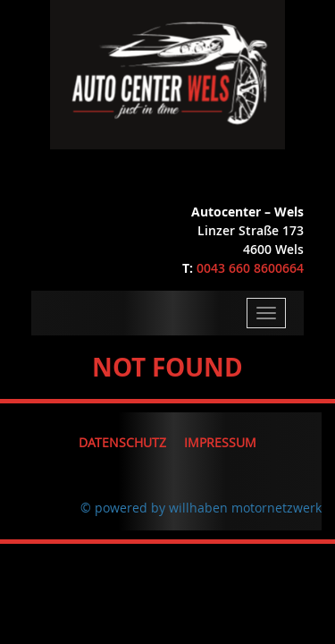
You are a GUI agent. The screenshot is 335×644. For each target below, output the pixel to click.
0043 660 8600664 (250, 268)
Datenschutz (122, 442)
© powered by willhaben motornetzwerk (201, 508)
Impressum (220, 442)
